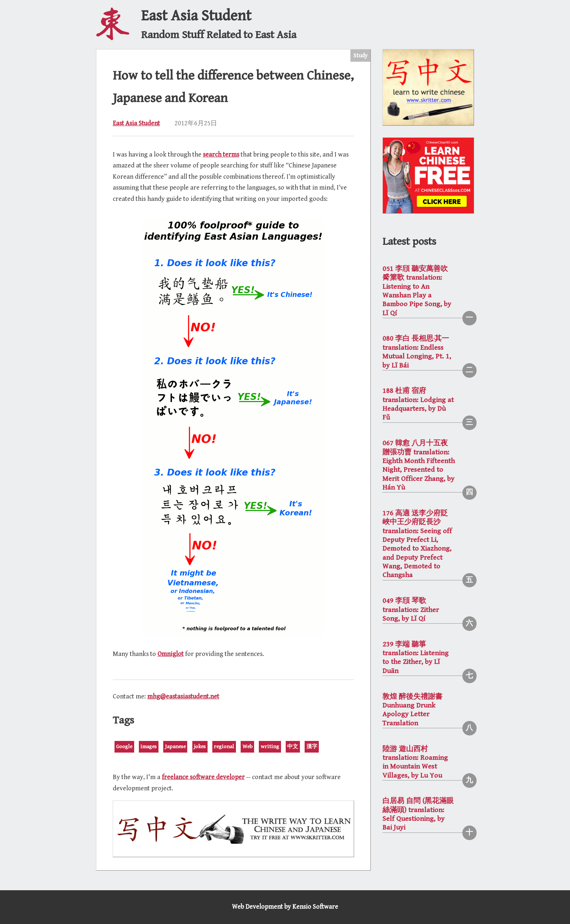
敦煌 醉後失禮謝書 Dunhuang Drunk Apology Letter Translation (412, 710)
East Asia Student (136, 123)
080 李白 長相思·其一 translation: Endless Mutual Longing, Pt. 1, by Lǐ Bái (417, 352)
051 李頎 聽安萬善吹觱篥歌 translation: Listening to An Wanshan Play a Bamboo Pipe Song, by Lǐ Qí (417, 291)
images (148, 747)
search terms (221, 155)
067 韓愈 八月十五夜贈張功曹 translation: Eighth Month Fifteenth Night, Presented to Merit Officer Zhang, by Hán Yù (419, 465)
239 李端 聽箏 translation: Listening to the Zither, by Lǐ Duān (416, 658)
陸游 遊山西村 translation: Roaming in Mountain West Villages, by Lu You (415, 762)
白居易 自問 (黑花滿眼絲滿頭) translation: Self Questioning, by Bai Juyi (418, 814)
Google (124, 747)
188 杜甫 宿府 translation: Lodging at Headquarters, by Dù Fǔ (418, 404)
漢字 (312, 747)
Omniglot (170, 654)
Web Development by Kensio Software (285, 907)
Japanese (175, 747)
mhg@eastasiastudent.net (183, 696)
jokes (200, 747)
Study (360, 56)
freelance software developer (203, 777)
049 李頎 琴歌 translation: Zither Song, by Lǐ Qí (411, 610)
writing (270, 747)
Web (248, 747)
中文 (293, 747)
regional (224, 747)
